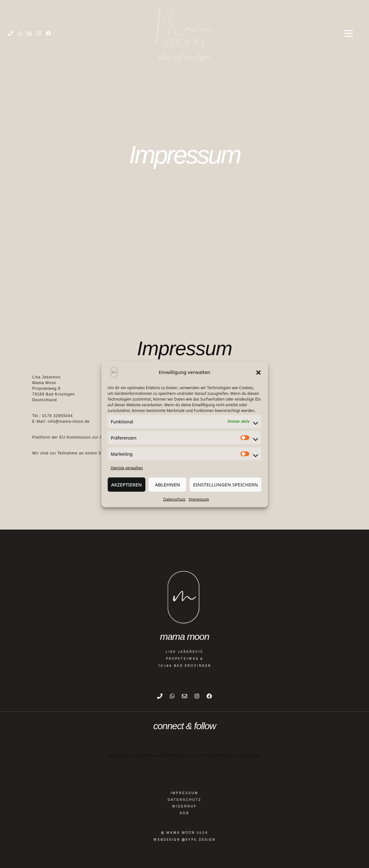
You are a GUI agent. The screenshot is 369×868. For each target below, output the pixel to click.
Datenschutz (174, 499)
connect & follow (185, 726)
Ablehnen (167, 485)
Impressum (199, 499)
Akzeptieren (127, 485)
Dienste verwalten (127, 468)
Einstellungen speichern (225, 485)
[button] (258, 372)
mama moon (185, 637)
